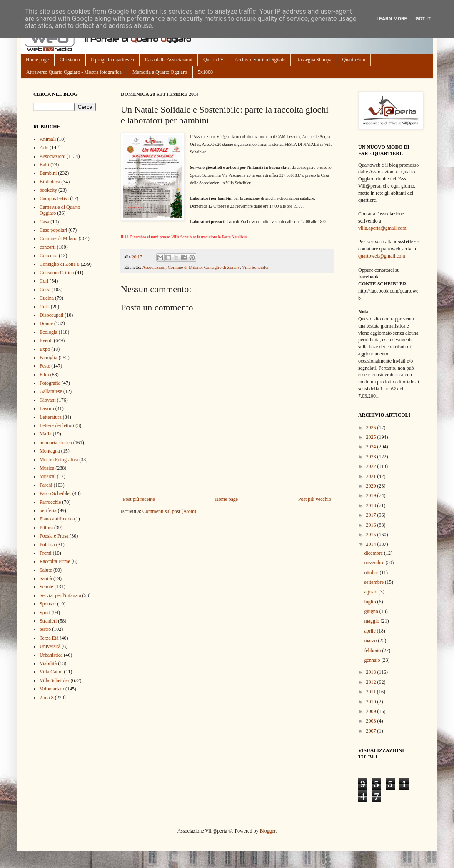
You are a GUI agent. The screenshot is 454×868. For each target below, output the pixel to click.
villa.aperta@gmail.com (382, 228)
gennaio (373, 660)
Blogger (267, 831)
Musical (48, 476)
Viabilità (48, 663)
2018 (372, 505)
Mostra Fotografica (59, 460)
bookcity (48, 190)
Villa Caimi (51, 672)
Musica (47, 468)
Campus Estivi (54, 198)
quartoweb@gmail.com (382, 256)
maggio (372, 621)
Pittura (46, 528)
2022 (372, 466)
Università (50, 646)
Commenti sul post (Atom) (169, 511)
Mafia (46, 434)
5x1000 (205, 72)
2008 (372, 721)
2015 (372, 535)
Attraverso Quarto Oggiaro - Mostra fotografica (74, 72)
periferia (48, 510)
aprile (370, 631)
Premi (46, 553)
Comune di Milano (185, 267)
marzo (371, 640)
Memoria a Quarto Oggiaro (160, 72)
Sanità (46, 578)
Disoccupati (51, 315)
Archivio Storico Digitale (260, 60)
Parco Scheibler (55, 493)
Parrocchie (50, 502)
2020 (372, 486)
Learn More (392, 19)
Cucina (47, 298)
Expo (45, 349)
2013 (372, 672)
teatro (45, 629)
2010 (372, 702)
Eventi (46, 340)
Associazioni (154, 267)
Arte (44, 148)
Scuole (46, 587)
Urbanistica (51, 655)
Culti (45, 307)
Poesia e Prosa (54, 536)
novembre (375, 563)
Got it (423, 19)
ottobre (372, 573)
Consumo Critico (57, 273)
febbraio (373, 650)
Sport (45, 613)
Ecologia (49, 332)
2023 (372, 457)
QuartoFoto (354, 60)
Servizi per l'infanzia (60, 595)
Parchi (46, 485)
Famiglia (49, 358)
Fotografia (50, 383)
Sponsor (48, 604)
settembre (374, 582)
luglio (370, 602)
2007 (372, 731)
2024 (372, 447)
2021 (372, 476)
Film (44, 375)
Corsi (45, 290)
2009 (372, 711)
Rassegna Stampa (314, 60)
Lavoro (47, 408)
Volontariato (52, 689)
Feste (45, 366)
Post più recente (139, 499)
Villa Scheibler (255, 267)
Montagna (50, 451)
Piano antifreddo (56, 519)
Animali (48, 139)
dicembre (374, 553)
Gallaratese (51, 391)
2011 (372, 692)
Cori (44, 281)
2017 (372, 515)
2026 (372, 428)
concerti (48, 247)
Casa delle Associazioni (169, 60)
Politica (47, 545)
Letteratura (51, 417)
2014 (372, 544)
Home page (37, 60)
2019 (372, 495)
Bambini (48, 173)
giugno (372, 611)
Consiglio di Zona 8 (222, 267)
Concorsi (49, 255)
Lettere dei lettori (57, 425)
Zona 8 (47, 698)
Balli (44, 165)
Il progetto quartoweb (112, 60)
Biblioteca (50, 182)
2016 (372, 525)
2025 (372, 437)
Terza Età (49, 638)
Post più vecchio (315, 499)
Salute (46, 570)
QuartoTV (213, 60)
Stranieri (48, 621)
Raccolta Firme (55, 561)
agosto (371, 592)
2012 (372, 682)
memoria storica (56, 443)
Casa (44, 222)
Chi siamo (70, 60)
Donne (46, 323)
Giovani (48, 400)
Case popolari (53, 230)
